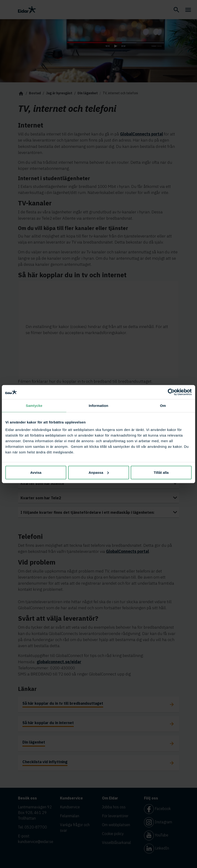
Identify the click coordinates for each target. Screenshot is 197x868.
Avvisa (36, 472)
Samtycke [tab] (34, 406)
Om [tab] (163, 406)
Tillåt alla (161, 472)
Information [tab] (98, 406)
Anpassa (99, 472)
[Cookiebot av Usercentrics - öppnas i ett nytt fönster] (171, 392)
